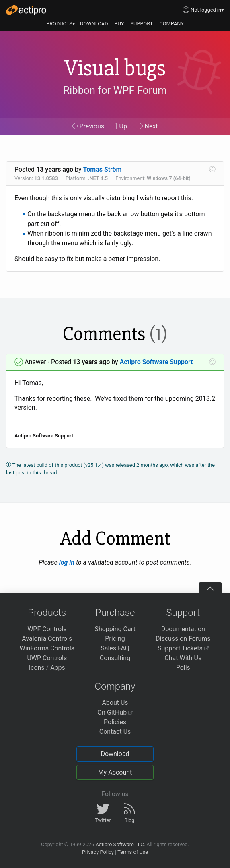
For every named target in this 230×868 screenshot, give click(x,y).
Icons (37, 668)
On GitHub (115, 712)
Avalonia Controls (47, 639)
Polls (183, 668)
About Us (115, 703)
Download (115, 754)
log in (67, 562)
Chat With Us (183, 658)
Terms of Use (133, 852)
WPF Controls (47, 629)
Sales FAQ (115, 648)
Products (47, 613)
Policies (115, 722)
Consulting (115, 658)
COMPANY (171, 24)
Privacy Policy (98, 852)
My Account (115, 772)
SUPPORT (142, 24)
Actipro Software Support (156, 362)
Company (115, 686)
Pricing (115, 639)
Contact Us (115, 732)
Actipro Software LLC (119, 844)
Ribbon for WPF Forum (115, 91)
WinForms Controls (47, 648)
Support (183, 613)
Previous (88, 126)
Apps (58, 668)
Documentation (183, 629)
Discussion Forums (183, 639)
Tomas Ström (103, 169)
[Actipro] (26, 10)
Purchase (115, 613)
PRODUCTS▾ (61, 24)
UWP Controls (47, 658)
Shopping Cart (115, 629)
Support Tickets (183, 648)
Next (148, 126)
